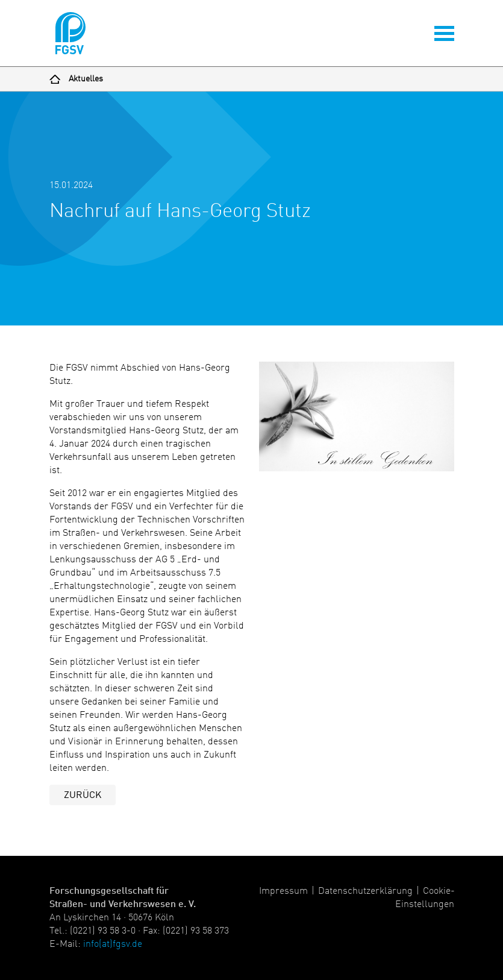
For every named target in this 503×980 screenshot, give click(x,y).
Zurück (83, 796)
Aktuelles (86, 79)
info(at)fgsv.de (113, 944)
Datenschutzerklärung (365, 891)
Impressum (283, 891)
